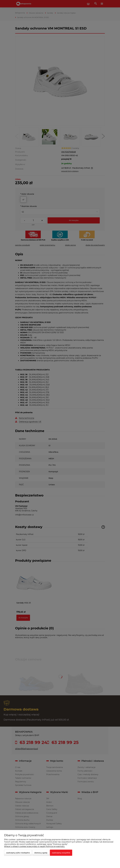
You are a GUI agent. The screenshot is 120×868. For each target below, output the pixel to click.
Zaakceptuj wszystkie (61, 853)
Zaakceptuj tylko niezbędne (18, 853)
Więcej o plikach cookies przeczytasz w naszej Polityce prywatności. (34, 846)
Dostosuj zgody (41, 853)
